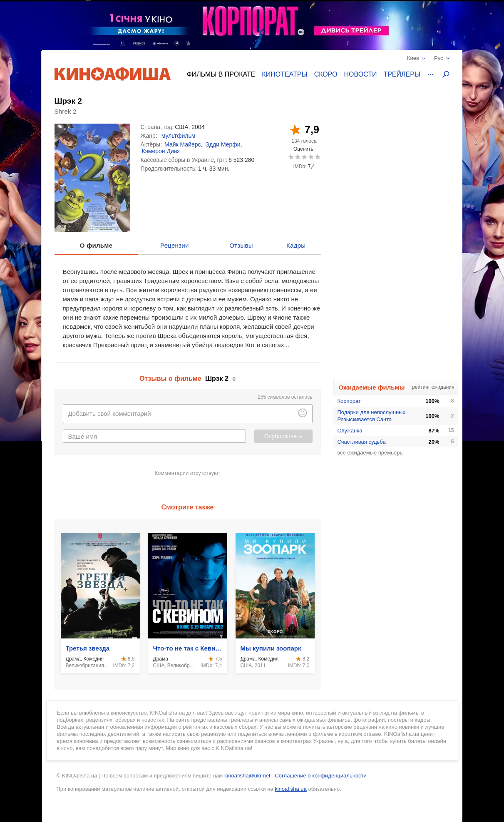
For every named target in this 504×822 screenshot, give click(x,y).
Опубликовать (283, 436)
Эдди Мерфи (223, 144)
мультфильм (179, 136)
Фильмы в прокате (221, 74)
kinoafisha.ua (291, 789)
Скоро (326, 74)
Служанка (350, 431)
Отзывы (241, 245)
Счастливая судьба (362, 442)
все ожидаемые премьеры (371, 453)
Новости (361, 74)
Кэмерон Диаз (161, 151)
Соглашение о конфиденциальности (320, 776)
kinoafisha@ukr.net (247, 776)
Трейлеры (402, 74)
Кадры (296, 245)
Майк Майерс (182, 144)
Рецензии (175, 245)
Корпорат (349, 401)
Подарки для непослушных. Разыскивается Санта (372, 416)
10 (317, 157)
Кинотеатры (284, 74)
